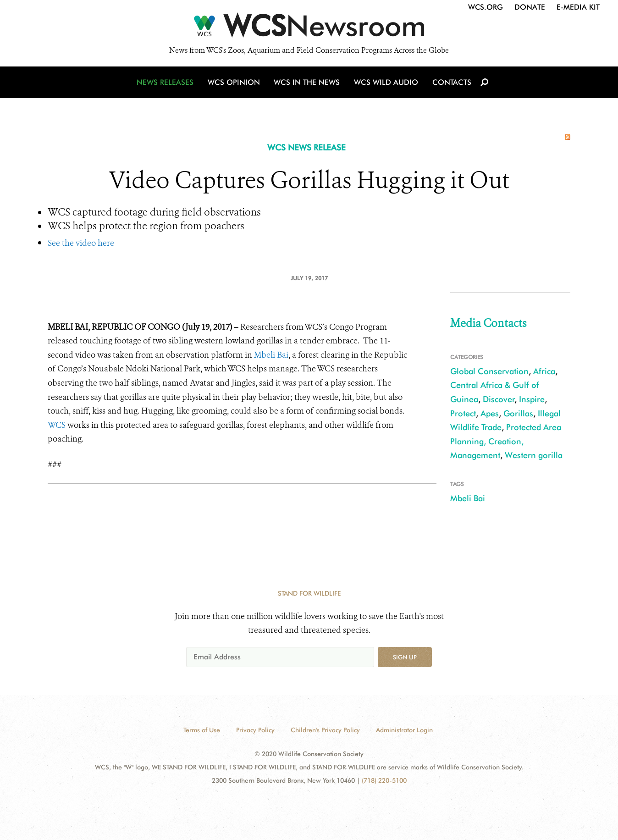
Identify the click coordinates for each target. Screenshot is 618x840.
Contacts (450, 84)
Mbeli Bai (271, 355)
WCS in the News (307, 84)
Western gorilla (534, 455)
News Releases (167, 84)
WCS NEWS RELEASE (306, 147)
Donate (530, 7)
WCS (57, 425)
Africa (544, 371)
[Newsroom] (309, 28)
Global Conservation (489, 371)
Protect (463, 413)
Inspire (532, 399)
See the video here (81, 243)
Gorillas (518, 413)
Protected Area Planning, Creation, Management (506, 441)
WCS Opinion (235, 84)
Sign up (405, 657)
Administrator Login (404, 730)
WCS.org (486, 7)
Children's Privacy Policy (325, 730)
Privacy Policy (255, 730)
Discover (499, 399)
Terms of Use (202, 730)
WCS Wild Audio (386, 84)
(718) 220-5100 (384, 780)
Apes (490, 413)
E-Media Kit (578, 7)
